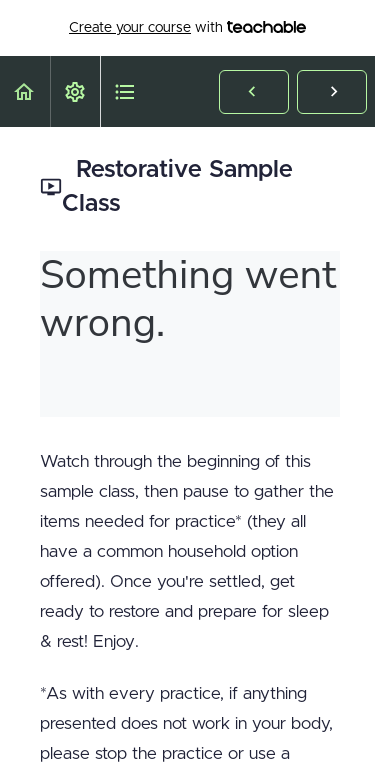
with (187, 28)
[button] (25, 91)
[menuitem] (75, 91)
